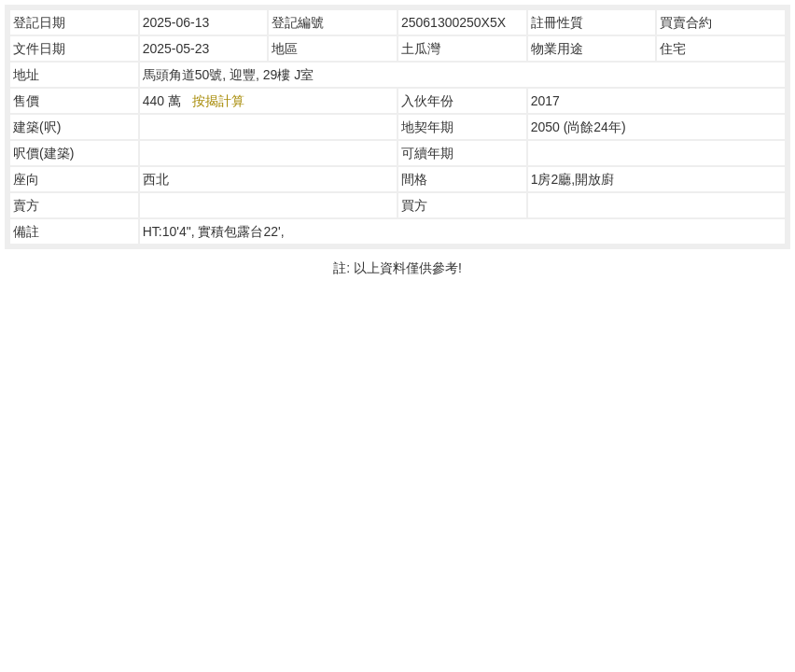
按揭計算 (218, 101)
